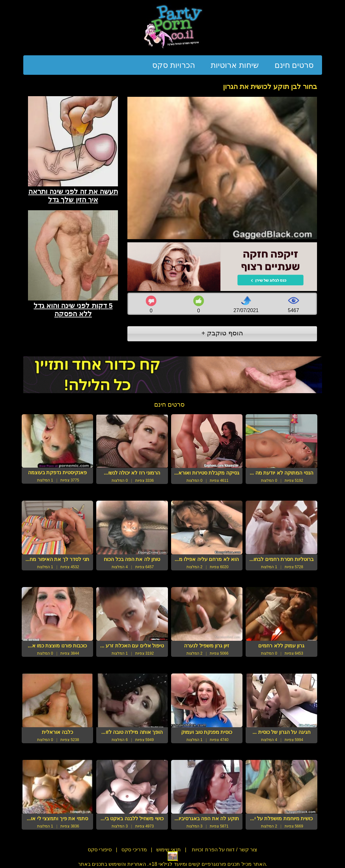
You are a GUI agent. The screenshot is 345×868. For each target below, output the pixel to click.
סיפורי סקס (100, 850)
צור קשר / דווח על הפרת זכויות (224, 850)
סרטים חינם (294, 65)
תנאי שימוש (168, 850)
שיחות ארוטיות (235, 65)
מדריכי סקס (134, 850)
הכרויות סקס (174, 65)
